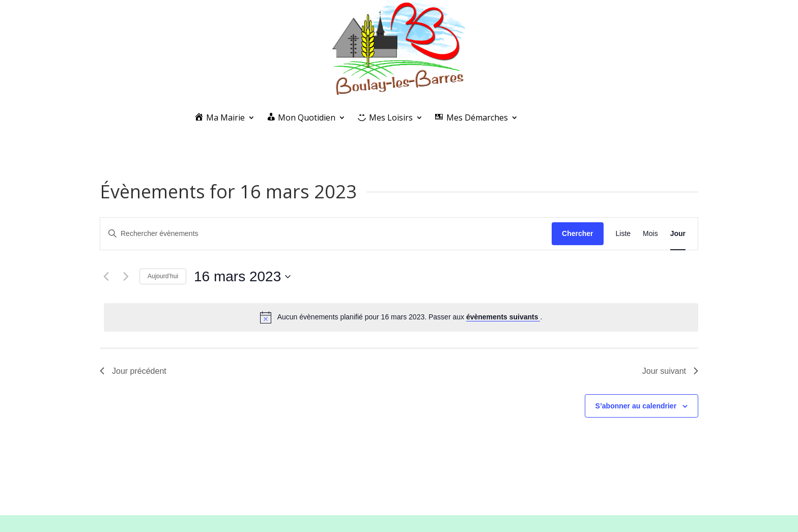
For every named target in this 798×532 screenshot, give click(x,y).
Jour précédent (133, 371)
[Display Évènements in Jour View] (678, 234)
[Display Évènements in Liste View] (623, 234)
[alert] (401, 317)
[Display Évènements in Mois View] (650, 234)
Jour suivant (670, 371)
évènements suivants (503, 317)
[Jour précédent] (106, 277)
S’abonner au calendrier (636, 406)
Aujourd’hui (163, 276)
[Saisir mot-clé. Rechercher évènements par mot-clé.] (326, 234)
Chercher (577, 233)
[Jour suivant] (126, 277)
